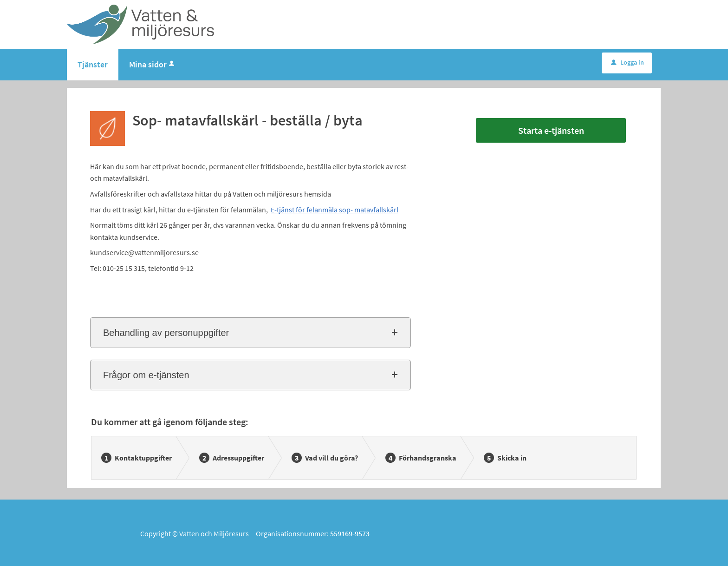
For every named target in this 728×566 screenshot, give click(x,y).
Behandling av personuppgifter (166, 333)
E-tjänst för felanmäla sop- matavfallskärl (335, 210)
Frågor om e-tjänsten (146, 375)
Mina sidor (153, 64)
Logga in (627, 62)
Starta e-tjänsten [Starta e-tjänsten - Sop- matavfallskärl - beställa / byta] (551, 130)
